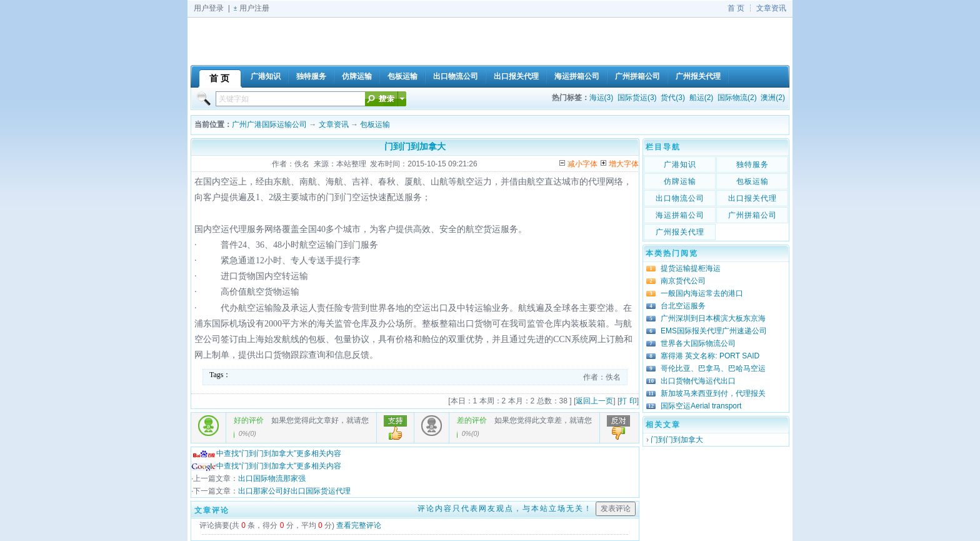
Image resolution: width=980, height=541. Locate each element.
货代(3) (673, 98)
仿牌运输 (680, 181)
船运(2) (702, 98)
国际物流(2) (737, 98)
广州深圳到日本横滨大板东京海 (713, 318)
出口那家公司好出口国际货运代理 (294, 491)
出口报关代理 (752, 198)
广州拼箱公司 (752, 215)
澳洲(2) (773, 98)
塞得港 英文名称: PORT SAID (710, 356)
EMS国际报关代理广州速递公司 (714, 331)
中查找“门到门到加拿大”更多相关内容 (266, 453)
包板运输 (375, 124)
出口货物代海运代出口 (698, 381)
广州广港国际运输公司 (269, 124)
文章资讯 (771, 8)
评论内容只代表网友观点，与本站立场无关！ (505, 508)
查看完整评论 (359, 525)
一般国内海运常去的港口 (702, 293)
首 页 (736, 8)
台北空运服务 (683, 306)
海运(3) (602, 98)
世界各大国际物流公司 (698, 343)
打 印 (628, 401)
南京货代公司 (683, 281)
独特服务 (752, 164)
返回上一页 (594, 401)
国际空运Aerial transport (701, 406)
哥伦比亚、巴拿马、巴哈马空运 (713, 368)
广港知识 (680, 164)
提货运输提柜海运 (691, 268)
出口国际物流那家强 (272, 478)
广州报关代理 (680, 232)
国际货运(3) (637, 98)
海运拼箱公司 (680, 215)
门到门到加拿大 (677, 440)
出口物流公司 (680, 198)
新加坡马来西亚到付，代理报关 (713, 393)
